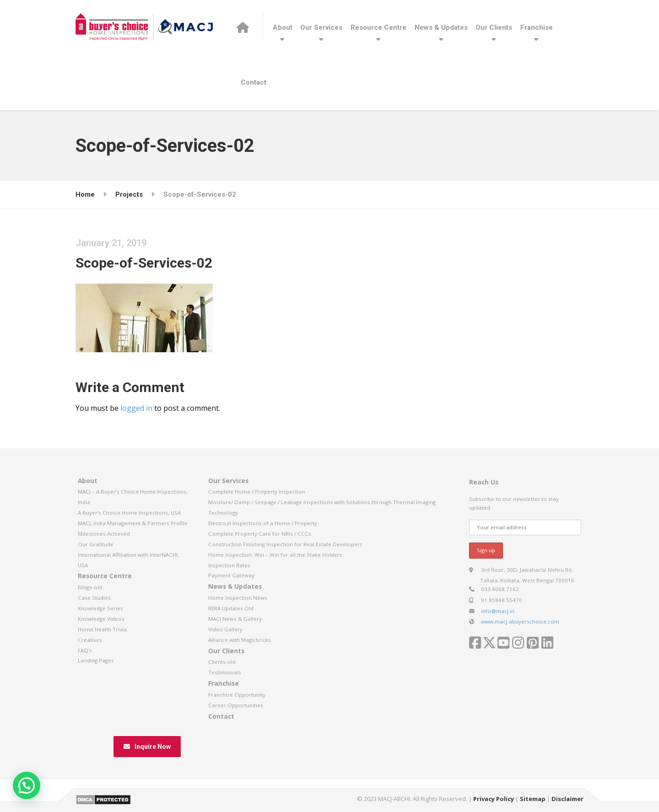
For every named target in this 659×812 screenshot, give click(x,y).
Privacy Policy (494, 799)
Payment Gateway (231, 575)
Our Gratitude (96, 544)
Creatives (90, 640)
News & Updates (441, 27)
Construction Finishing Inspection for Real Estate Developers (285, 544)
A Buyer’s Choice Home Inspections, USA (129, 513)
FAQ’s (85, 650)
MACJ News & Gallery (235, 619)
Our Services (321, 27)
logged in (136, 408)
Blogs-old (90, 587)
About (283, 27)
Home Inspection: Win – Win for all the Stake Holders (275, 555)
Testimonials (225, 672)
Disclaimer (567, 799)
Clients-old (222, 662)
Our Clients (494, 27)
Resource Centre (378, 27)
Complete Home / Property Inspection (257, 492)
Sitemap (533, 799)
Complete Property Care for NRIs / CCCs (260, 534)
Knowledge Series (100, 608)
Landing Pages (96, 660)
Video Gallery (225, 629)
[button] (27, 785)
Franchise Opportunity (237, 695)
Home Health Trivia (102, 629)
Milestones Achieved (104, 534)
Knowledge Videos (101, 619)
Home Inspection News (238, 598)
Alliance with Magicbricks (240, 640)
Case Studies (94, 598)
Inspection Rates (229, 565)
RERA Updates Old (231, 608)
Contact (254, 82)
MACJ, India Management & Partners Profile (133, 523)
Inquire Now (147, 747)
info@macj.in (498, 611)
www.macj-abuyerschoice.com (520, 621)
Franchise (537, 27)
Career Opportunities (236, 705)
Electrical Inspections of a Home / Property (263, 523)
